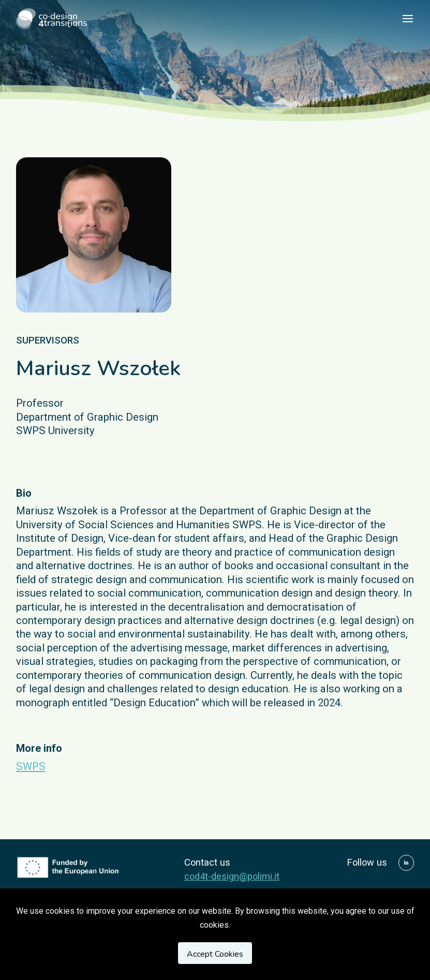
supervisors (48, 340)
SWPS (31, 766)
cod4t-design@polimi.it (232, 876)
